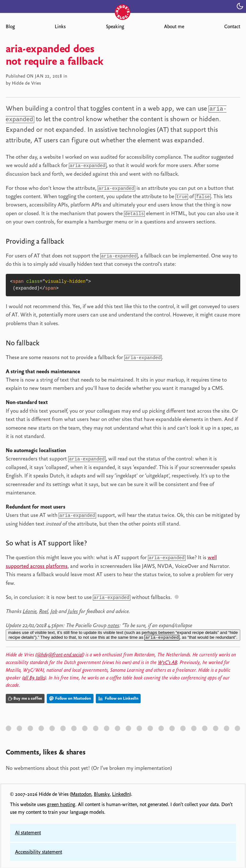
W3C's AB (168, 663)
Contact (232, 27)
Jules (73, 611)
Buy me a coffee (25, 699)
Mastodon (81, 795)
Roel (44, 611)
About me (174, 27)
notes (113, 625)
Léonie (30, 611)
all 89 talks (34, 678)
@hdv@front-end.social (60, 655)
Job (54, 611)
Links (60, 27)
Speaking (115, 27)
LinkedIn (121, 795)
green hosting (61, 805)
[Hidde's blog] (123, 6)
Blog (10, 27)
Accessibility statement (39, 853)
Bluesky (102, 795)
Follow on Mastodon (70, 699)
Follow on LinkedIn (118, 699)
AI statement (28, 833)
